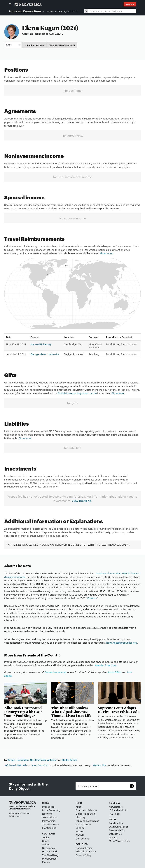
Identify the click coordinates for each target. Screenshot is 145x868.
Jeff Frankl (10, 765)
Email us (92, 598)
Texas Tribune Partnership (50, 819)
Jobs (78, 821)
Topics (46, 837)
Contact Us (115, 834)
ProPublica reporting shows (73, 393)
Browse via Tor (117, 830)
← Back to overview (35, 45)
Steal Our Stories (118, 827)
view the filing (82, 501)
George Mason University (45, 354)
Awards (80, 835)
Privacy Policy (83, 855)
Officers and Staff (85, 814)
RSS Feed (114, 814)
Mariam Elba (99, 765)
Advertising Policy (86, 851)
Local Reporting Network (51, 812)
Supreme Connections (25, 11)
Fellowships (92, 821)
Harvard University (41, 344)
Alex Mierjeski (38, 760)
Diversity (80, 817)
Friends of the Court (42, 655)
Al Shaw (52, 760)
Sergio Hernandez (18, 760)
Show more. (106, 253)
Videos (46, 844)
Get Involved (49, 851)
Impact (80, 831)
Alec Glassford (40, 765)
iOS (111, 810)
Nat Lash (22, 765)
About (79, 807)
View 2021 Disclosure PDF (62, 45)
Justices (49, 11)
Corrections (82, 838)
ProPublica (48, 807)
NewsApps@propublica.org (122, 642)
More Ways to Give (119, 841)
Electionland (49, 828)
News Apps (48, 848)
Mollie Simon (69, 760)
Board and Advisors (86, 810)
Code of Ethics (84, 848)
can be (93, 393)
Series (46, 841)
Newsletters (116, 807)
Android (123, 810)
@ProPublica (49, 858)
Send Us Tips (116, 823)
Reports (80, 828)
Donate (113, 837)
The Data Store (51, 824)
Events (46, 862)
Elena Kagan (63, 11)
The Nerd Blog (50, 855)
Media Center (83, 824)
